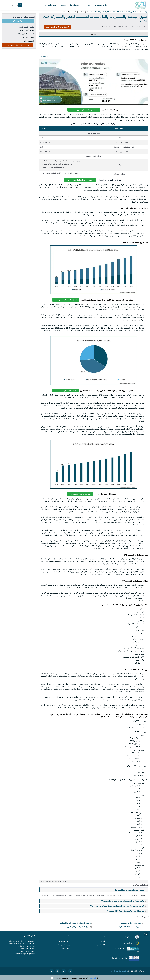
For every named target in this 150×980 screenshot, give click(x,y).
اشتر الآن (18, 21)
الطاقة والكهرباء (134, 12)
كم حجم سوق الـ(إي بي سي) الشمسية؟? (131, 890)
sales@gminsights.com (27, 954)
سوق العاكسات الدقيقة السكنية (130, 927)
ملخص (94, 34)
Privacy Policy (92, 978)
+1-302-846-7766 (30, 949)
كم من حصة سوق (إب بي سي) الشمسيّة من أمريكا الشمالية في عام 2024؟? (119, 906)
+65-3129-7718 (30, 951)
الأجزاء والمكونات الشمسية (100, 12)
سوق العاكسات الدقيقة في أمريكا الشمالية (75, 923)
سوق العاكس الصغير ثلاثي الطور (78, 927)
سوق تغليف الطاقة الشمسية (131, 923)
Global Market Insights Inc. (119, 971)
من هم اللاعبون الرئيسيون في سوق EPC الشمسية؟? (127, 911)
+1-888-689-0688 (30, 946)
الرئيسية (146, 12)
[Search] (20, 5)
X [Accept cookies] (52, 978)
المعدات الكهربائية (119, 12)
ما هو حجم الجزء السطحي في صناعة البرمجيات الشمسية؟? (125, 901)
